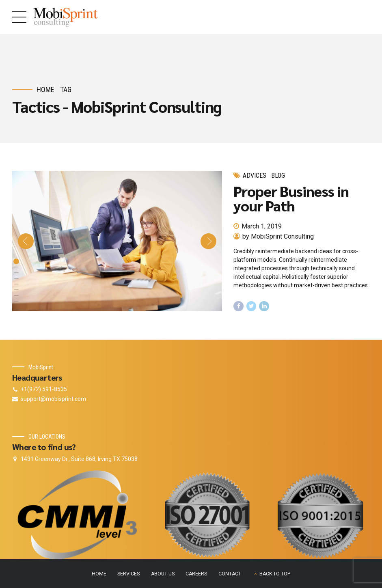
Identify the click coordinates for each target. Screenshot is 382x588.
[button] (26, 241)
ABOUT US (163, 574)
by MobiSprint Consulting (278, 236)
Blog (278, 176)
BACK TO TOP (275, 574)
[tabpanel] (117, 241)
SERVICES (128, 574)
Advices (255, 176)
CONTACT (230, 574)
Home (45, 89)
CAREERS (196, 574)
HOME (99, 574)
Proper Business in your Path (291, 198)
